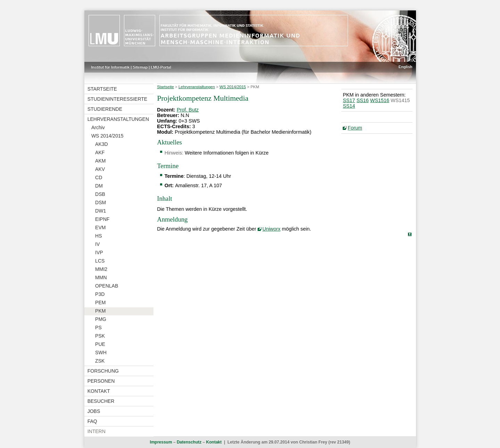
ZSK (100, 361)
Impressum (161, 442)
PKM (100, 311)
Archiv (98, 127)
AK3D (102, 144)
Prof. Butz (188, 110)
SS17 (349, 100)
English (406, 67)
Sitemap (140, 67)
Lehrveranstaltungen (118, 119)
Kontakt (99, 391)
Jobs (94, 411)
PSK (100, 336)
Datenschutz (189, 442)
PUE (100, 344)
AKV (100, 169)
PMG (101, 319)
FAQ (92, 421)
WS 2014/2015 (107, 136)
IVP (99, 252)
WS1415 (400, 100)
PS (98, 327)
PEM (100, 302)
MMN (101, 277)
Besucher (101, 401)
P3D (100, 294)
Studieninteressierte (117, 99)
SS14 (349, 106)
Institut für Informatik (111, 67)
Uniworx (272, 229)
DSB (100, 194)
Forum (355, 128)
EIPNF (102, 219)
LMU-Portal (161, 67)
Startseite (102, 89)
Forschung (103, 371)
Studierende (105, 109)
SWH (101, 352)
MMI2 (101, 269)
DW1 (101, 211)
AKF (100, 152)
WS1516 (380, 100)
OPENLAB (107, 286)
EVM (100, 227)
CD (99, 177)
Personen (101, 381)
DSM (101, 202)
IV (97, 244)
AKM (100, 161)
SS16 (363, 100)
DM (99, 186)
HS (98, 236)
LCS (100, 261)
